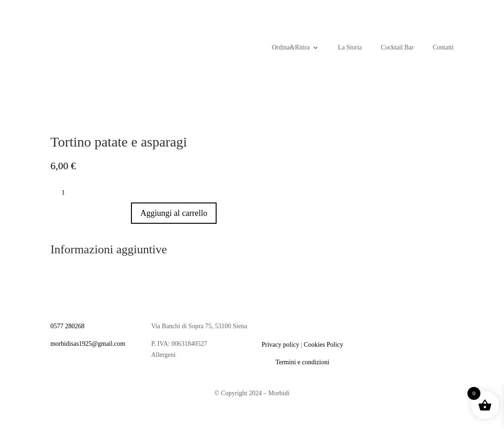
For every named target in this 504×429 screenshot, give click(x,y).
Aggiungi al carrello (174, 213)
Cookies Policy (323, 345)
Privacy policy (280, 345)
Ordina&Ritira (291, 47)
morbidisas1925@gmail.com (88, 344)
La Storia (350, 47)
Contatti (443, 47)
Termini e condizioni (302, 362)
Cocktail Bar (397, 47)
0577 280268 (68, 326)
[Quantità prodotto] (67, 193)
